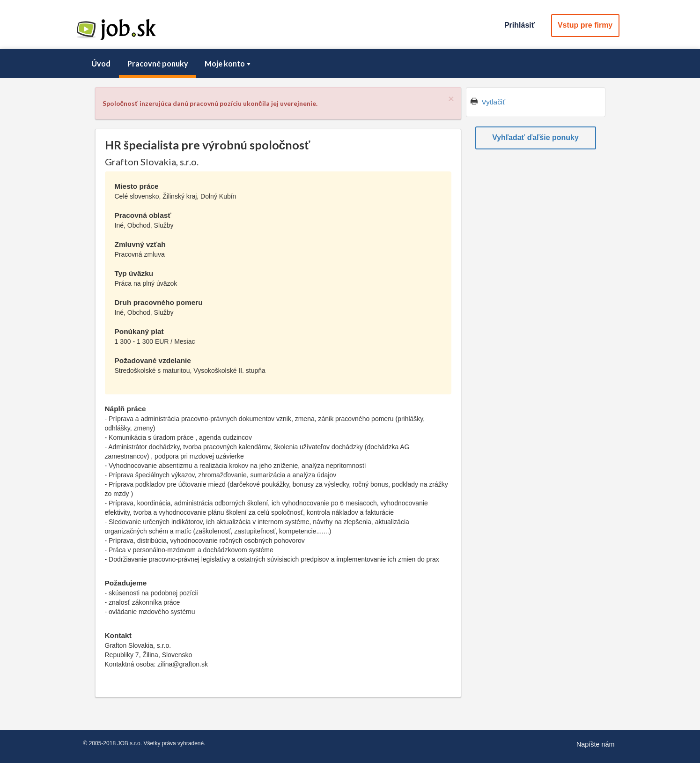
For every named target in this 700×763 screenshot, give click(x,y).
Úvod (101, 63)
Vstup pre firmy (585, 25)
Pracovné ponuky (158, 63)
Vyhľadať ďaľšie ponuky (535, 137)
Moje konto (228, 63)
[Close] (451, 99)
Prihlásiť (519, 25)
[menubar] (350, 64)
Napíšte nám (596, 744)
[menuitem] (101, 64)
